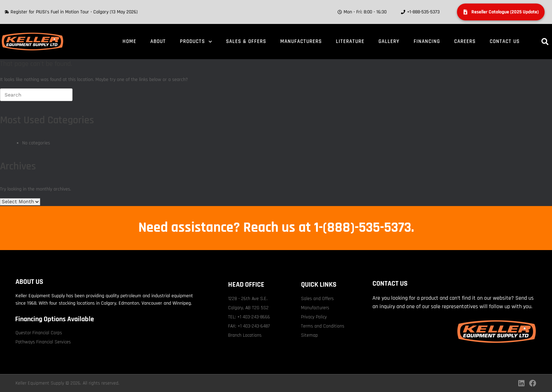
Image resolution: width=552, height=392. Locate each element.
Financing (427, 41)
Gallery (389, 41)
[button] (545, 42)
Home (129, 41)
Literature (350, 41)
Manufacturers (301, 41)
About (158, 41)
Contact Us (505, 41)
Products (196, 42)
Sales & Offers (246, 41)
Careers (465, 41)
